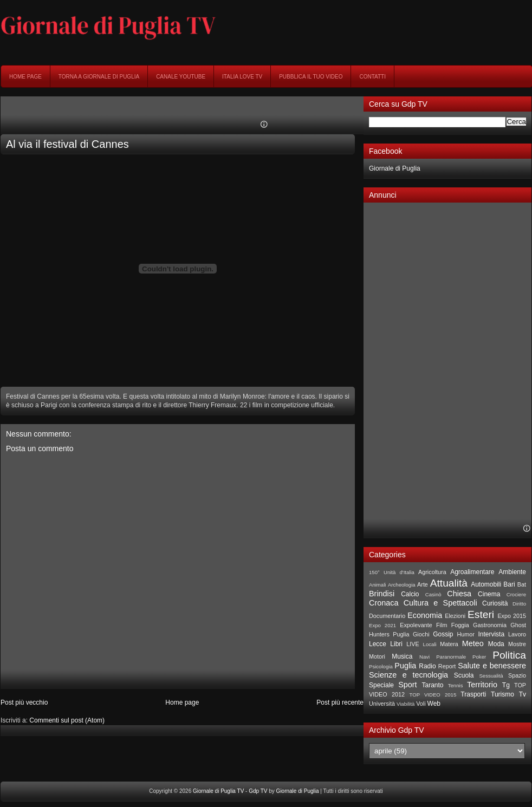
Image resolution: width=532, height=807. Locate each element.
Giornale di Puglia (395, 168)
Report (447, 666)
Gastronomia (490, 625)
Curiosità (495, 603)
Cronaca (384, 603)
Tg (506, 685)
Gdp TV (258, 791)
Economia (425, 615)
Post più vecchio (24, 702)
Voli (421, 704)
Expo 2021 (382, 625)
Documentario (387, 616)
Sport (407, 685)
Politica (509, 655)
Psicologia (381, 666)
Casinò (433, 594)
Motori (377, 656)
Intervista (491, 634)
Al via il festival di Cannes (67, 144)
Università (382, 704)
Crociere (516, 594)
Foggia (460, 625)
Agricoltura (432, 572)
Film (442, 625)
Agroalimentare (472, 572)
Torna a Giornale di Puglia (99, 77)
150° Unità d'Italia (392, 572)
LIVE (413, 644)
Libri (396, 644)
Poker (479, 657)
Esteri (481, 614)
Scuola (464, 675)
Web (434, 704)
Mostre (517, 644)
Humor (465, 634)
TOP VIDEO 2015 (433, 695)
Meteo (473, 643)
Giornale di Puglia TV (218, 791)
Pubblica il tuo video (311, 77)
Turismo (502, 694)
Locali (430, 644)
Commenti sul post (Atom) (67, 720)
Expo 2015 (512, 616)
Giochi (421, 634)
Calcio (410, 594)
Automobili (486, 584)
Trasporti (473, 694)
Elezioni (455, 616)
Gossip (443, 634)
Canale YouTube (181, 77)
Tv (523, 694)
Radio (427, 666)
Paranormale (451, 657)
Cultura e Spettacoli (440, 603)
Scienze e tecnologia (408, 675)
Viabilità (406, 704)
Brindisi (382, 594)
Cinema (489, 594)
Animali (377, 585)
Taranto (432, 685)
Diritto (519, 604)
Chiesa (459, 594)
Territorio (482, 685)
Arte (423, 584)
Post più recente (340, 702)
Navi (424, 657)
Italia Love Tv (242, 77)
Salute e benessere (492, 666)
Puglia (405, 666)
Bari (509, 584)
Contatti (372, 77)
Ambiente (512, 572)
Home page (25, 77)
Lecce (378, 644)
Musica (402, 656)
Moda (496, 644)
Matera (449, 644)
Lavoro (517, 634)
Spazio (517, 675)
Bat (522, 584)
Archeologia (402, 585)
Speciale (381, 685)
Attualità (449, 583)
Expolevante (416, 625)
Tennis (456, 685)
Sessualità (491, 676)
